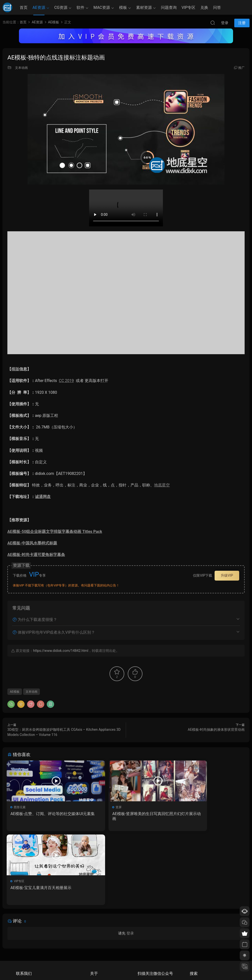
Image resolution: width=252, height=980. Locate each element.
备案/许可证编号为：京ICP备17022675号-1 (126, 968)
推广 (241, 68)
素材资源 (144, 7)
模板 (123, 7)
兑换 (204, 7)
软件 (80, 7)
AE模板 (15, 692)
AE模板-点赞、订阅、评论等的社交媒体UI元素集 (44, 816)
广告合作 (96, 954)
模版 (15, 369)
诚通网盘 (43, 497)
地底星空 (162, 485)
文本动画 (21, 68)
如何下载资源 (99, 933)
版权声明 (96, 947)
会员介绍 (96, 940)
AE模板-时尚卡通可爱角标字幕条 (36, 555)
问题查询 (169, 7)
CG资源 (61, 7)
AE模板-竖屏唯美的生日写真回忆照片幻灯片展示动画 (124, 816)
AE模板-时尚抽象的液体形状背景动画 (216, 730)
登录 (130, 861)
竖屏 (98, 807)
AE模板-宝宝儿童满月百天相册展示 (203, 814)
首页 (24, 7)
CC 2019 (66, 381)
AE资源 (39, 7)
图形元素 (20, 807)
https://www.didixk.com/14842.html (61, 651)
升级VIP (227, 575)
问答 (217, 7)
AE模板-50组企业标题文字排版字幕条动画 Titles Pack (55, 532)
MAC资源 (102, 7)
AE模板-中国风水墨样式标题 (32, 543)
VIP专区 (189, 7)
